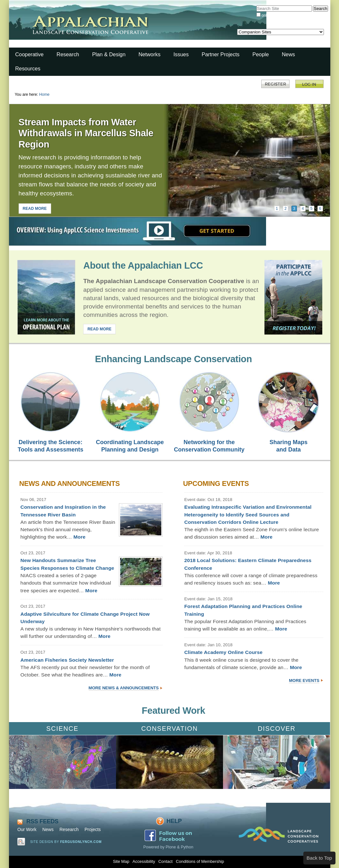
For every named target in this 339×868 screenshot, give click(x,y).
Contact (165, 861)
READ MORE (35, 209)
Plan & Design (109, 54)
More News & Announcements (124, 688)
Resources (28, 68)
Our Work (27, 829)
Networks (149, 54)
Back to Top (319, 858)
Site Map (121, 861)
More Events (304, 680)
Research (68, 54)
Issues (181, 54)
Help (174, 821)
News (288, 54)
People (261, 54)
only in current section (281, 15)
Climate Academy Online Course (223, 652)
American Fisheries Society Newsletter (67, 660)
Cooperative (29, 54)
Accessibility (144, 861)
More (79, 537)
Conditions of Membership (200, 861)
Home (44, 94)
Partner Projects (221, 54)
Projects (93, 829)
